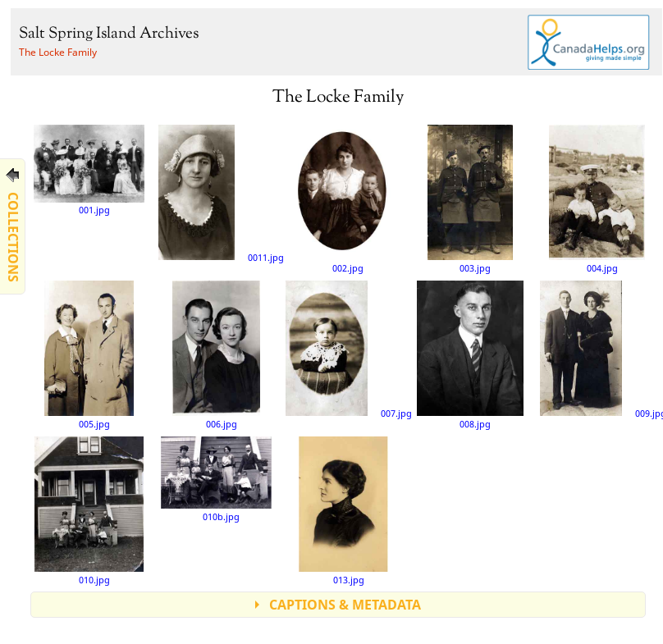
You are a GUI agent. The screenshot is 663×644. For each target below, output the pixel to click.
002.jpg (343, 199)
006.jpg (216, 354)
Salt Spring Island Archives (109, 34)
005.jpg (89, 354)
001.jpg (89, 170)
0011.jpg (221, 194)
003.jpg (470, 199)
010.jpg (89, 510)
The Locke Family (58, 52)
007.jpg (348, 349)
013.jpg (343, 510)
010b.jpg (216, 479)
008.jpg (470, 354)
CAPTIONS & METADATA (345, 605)
